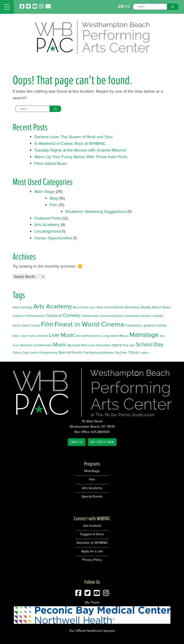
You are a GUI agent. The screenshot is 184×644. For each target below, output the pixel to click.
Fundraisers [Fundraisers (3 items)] (134, 325)
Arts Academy (47, 225)
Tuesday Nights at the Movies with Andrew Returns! (80, 150)
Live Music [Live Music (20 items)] (62, 335)
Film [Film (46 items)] (47, 324)
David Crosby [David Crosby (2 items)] (31, 325)
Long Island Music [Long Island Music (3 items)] (115, 336)
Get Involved (92, 526)
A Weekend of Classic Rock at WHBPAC (70, 143)
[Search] (150, 7)
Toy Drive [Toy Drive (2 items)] (121, 353)
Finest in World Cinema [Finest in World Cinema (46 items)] (89, 324)
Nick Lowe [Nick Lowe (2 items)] (88, 345)
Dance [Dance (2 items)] (17, 325)
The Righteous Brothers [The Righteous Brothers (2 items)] (99, 353)
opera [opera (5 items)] (117, 345)
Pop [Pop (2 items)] (126, 345)
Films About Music (51, 163)
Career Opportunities (53, 238)
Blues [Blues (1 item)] (93, 307)
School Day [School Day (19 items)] (150, 344)
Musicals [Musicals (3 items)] (74, 345)
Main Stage (44, 192)
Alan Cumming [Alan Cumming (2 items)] (22, 307)
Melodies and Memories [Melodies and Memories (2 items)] (36, 345)
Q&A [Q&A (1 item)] (132, 345)
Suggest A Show (92, 534)
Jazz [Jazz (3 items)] (24, 336)
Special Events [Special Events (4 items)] (70, 352)
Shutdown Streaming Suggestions (96, 212)
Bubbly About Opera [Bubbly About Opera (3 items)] (156, 307)
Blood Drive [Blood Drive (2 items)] (81, 307)
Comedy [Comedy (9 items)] (72, 315)
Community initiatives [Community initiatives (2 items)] (137, 316)
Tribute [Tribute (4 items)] (134, 352)
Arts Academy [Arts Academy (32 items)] (53, 306)
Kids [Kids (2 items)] (31, 336)
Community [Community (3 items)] (90, 316)
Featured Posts (48, 218)
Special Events (92, 496)
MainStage (92, 471)
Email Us (77, 442)
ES (128, 6)
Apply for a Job (92, 551)
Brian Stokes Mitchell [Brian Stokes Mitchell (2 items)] (110, 307)
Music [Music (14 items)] (60, 345)
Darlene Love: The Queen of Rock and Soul (73, 137)
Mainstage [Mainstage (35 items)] (144, 335)
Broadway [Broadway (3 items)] (133, 307)
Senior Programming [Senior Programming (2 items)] (44, 353)
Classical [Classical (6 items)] (54, 315)
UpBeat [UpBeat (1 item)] (145, 353)
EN (121, 6)
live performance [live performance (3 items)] (88, 336)
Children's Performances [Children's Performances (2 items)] (29, 316)
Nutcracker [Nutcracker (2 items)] (103, 345)
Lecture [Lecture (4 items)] (42, 336)
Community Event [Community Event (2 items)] (111, 316)
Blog (54, 198)
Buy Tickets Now (102, 442)
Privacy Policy (92, 560)
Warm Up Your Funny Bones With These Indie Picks (81, 157)
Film (54, 205)
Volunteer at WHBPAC (92, 543)
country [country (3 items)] (158, 316)
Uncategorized (48, 231)
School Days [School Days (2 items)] (21, 353)
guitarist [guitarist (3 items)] (149, 325)
